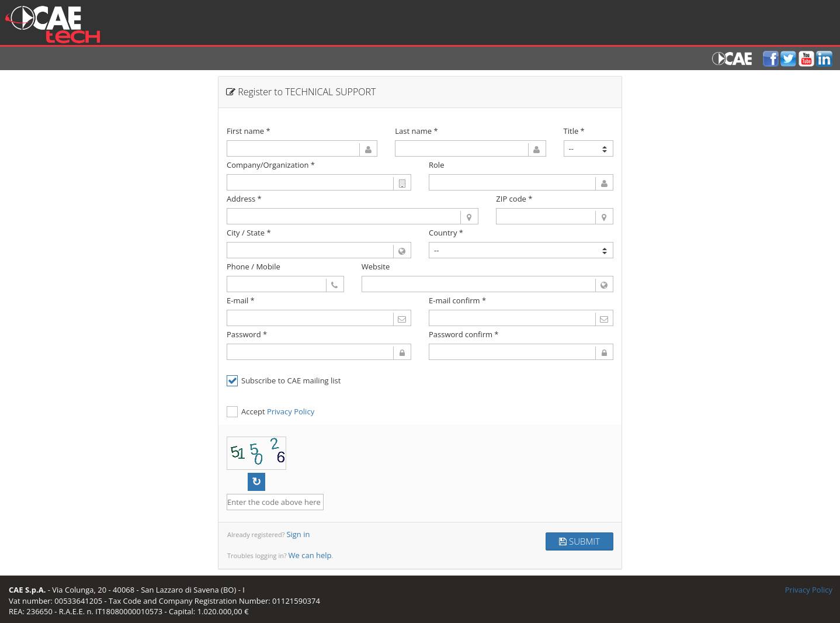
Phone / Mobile (254, 266)
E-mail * (241, 300)
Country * (446, 233)
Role (436, 165)
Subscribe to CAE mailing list (284, 381)
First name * (249, 131)
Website (376, 266)
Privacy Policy (291, 411)
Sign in (298, 534)
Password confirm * (464, 334)
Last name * (416, 131)
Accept (270, 412)
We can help (310, 555)
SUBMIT (579, 541)
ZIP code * (514, 199)
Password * (247, 334)
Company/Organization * (271, 165)
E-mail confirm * (457, 300)
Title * (574, 131)
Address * (244, 199)
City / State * (249, 233)
